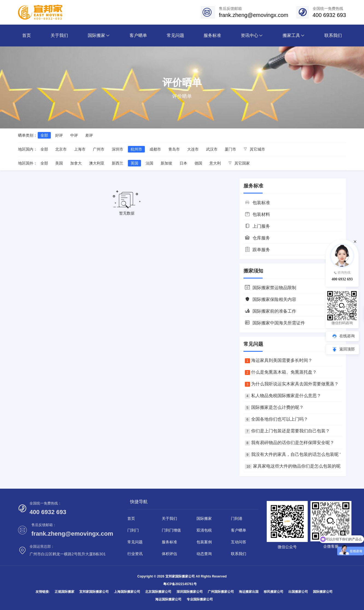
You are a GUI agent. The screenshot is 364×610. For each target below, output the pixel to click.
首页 (131, 518)
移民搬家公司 (274, 592)
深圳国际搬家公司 (190, 592)
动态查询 (204, 554)
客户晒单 (239, 530)
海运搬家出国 (249, 592)
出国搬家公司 (298, 592)
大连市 (193, 149)
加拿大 (76, 163)
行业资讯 (135, 554)
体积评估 (169, 554)
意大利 (215, 163)
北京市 (61, 149)
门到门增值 (171, 530)
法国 (149, 163)
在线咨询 (347, 336)
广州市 (99, 149)
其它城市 (254, 149)
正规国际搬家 (64, 592)
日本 (183, 163)
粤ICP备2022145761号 (180, 584)
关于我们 (169, 518)
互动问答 (239, 542)
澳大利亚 (97, 163)
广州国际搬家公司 (221, 592)
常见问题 (135, 542)
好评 (59, 135)
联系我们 (239, 554)
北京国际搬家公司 (158, 592)
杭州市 (136, 149)
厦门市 (230, 149)
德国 (198, 163)
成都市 (155, 149)
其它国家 (239, 163)
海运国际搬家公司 (168, 599)
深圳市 (118, 149)
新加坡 (166, 163)
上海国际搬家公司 (127, 592)
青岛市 (174, 149)
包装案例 (204, 542)
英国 (134, 163)
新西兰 (118, 163)
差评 (89, 135)
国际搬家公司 (323, 592)
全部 (44, 135)
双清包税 (204, 530)
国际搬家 (204, 518)
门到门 (133, 530)
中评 (74, 135)
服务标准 (169, 542)
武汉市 (212, 149)
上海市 (80, 149)
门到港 (237, 518)
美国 (59, 163)
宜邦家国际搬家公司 (94, 592)
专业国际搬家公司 (200, 599)
